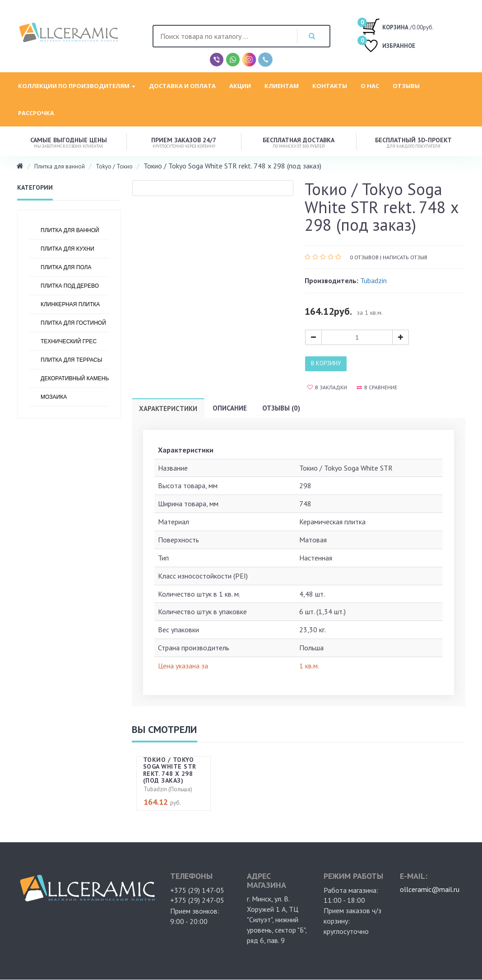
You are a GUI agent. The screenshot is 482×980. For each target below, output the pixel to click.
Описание (230, 408)
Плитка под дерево (70, 286)
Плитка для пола (66, 267)
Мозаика (54, 397)
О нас (370, 86)
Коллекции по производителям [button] (77, 86)
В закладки (327, 387)
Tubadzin (373, 280)
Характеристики (168, 408)
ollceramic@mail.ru (430, 889)
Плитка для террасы (71, 360)
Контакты (330, 86)
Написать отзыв (405, 257)
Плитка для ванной (60, 166)
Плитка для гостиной (73, 323)
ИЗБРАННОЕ (389, 47)
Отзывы (406, 86)
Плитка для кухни (67, 249)
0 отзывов (364, 257)
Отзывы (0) (281, 408)
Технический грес (69, 341)
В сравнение (377, 387)
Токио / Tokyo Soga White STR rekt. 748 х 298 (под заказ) (170, 770)
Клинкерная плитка (70, 304)
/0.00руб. (398, 26)
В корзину (326, 363)
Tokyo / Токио (114, 166)
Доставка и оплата (182, 86)
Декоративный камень (75, 378)
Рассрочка (36, 113)
